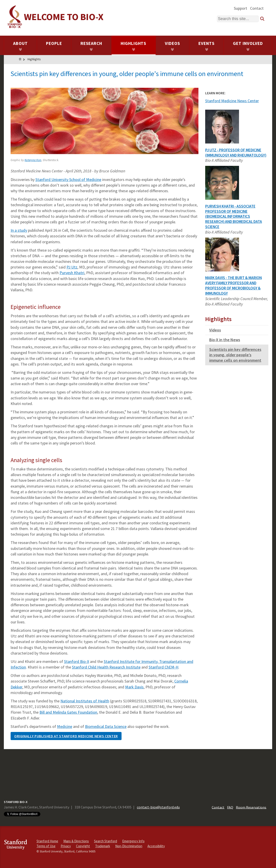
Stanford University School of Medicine (68, 179)
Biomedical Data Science (106, 726)
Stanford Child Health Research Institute (106, 667)
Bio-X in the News (225, 340)
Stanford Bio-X (77, 661)
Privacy (66, 846)
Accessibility (156, 846)
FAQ (230, 807)
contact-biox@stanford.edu (158, 807)
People (54, 43)
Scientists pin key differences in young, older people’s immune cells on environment (235, 355)
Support (240, 8)
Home (20, 60)
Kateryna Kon (33, 160)
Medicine (65, 726)
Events (207, 46)
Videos (172, 46)
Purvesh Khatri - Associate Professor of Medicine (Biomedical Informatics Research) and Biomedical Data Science (234, 216)
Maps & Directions (76, 841)
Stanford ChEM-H (163, 667)
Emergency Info (133, 841)
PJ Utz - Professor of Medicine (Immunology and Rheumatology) (236, 153)
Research (91, 46)
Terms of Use (46, 846)
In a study (19, 230)
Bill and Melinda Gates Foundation (68, 712)
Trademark (103, 846)
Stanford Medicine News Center (232, 101)
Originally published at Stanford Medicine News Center (66, 736)
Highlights (134, 46)
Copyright (83, 846)
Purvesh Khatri (72, 273)
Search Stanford (106, 841)
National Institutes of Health (85, 701)
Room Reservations (251, 807)
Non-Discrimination (129, 846)
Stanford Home (47, 841)
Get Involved (248, 46)
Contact (257, 8)
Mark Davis (134, 687)
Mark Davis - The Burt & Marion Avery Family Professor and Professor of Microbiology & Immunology (233, 285)
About (20, 46)
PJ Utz (72, 267)
